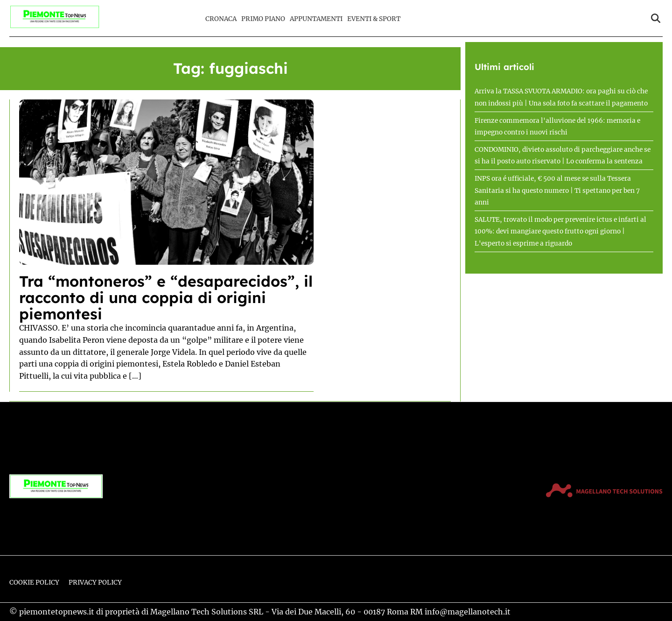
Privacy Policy (95, 582)
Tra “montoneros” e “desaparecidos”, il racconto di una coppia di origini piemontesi (166, 297)
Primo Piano (263, 19)
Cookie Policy (34, 582)
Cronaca (221, 19)
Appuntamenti (316, 19)
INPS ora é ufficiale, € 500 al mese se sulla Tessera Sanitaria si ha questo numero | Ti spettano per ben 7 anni (557, 191)
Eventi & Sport (374, 19)
